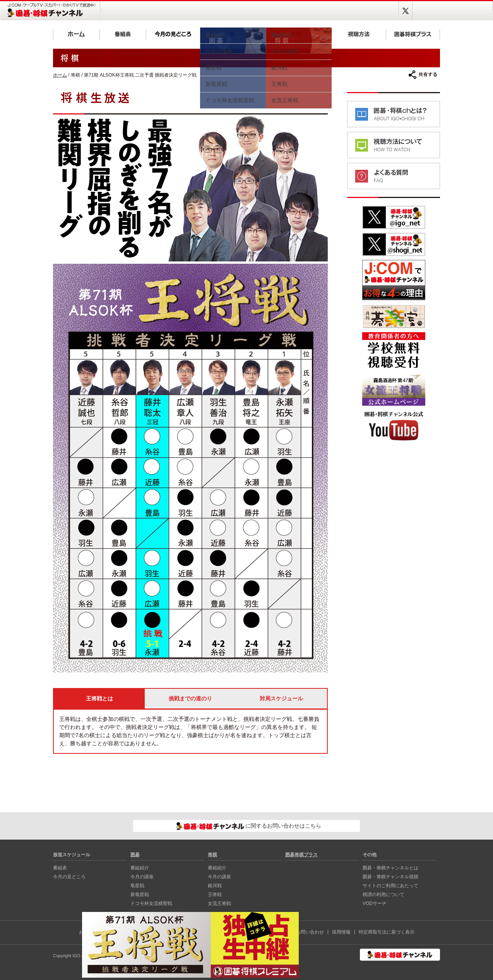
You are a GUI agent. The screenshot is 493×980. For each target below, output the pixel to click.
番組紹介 (140, 868)
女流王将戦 (219, 903)
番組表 (123, 34)
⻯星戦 (137, 886)
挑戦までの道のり (190, 698)
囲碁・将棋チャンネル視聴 (390, 877)
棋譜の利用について (383, 895)
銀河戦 (215, 886)
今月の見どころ (173, 34)
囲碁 (233, 34)
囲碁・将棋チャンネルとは (390, 868)
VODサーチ (375, 903)
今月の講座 (142, 877)
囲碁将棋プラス (413, 34)
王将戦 (215, 895)
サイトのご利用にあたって (390, 886)
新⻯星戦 (140, 895)
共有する (423, 75)
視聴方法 (359, 34)
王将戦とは (99, 698)
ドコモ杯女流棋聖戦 (151, 903)
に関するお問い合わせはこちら (249, 826)
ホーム (76, 34)
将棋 (299, 34)
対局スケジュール (281, 698)
